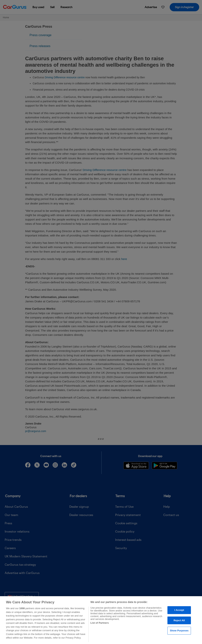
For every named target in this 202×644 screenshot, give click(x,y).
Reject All (179, 620)
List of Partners (99, 623)
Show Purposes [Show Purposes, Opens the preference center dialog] (179, 631)
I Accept (179, 610)
